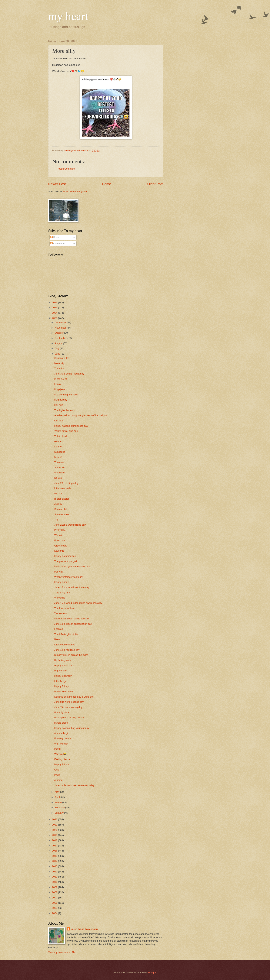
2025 (55, 308)
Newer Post (57, 184)
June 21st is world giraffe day (70, 525)
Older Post (155, 184)
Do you (58, 478)
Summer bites (62, 509)
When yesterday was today (69, 577)
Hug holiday (61, 400)
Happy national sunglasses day (71, 426)
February (60, 808)
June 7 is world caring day (68, 707)
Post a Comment (66, 169)
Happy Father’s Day (65, 556)
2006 (55, 903)
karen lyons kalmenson (84, 929)
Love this (59, 551)
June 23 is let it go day (66, 483)
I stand (58, 447)
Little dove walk (63, 488)
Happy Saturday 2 (64, 665)
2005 (55, 908)
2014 (55, 861)
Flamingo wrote (63, 738)
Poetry (58, 749)
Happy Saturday (63, 676)
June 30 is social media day (69, 374)
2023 (55, 318)
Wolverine (60, 598)
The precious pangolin (66, 561)
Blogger (152, 973)
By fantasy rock (63, 660)
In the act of (61, 379)
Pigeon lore (60, 671)
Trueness (59, 462)
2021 (55, 825)
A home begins (62, 733)
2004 (55, 913)
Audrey (58, 504)
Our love (59, 421)
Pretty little (60, 530)
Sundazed (60, 452)
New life (59, 457)
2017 (55, 846)
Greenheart (60, 546)
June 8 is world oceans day (69, 702)
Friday (58, 384)
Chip (57, 770)
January (60, 813)
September (61, 338)
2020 (55, 830)
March (59, 802)
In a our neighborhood (66, 395)
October (60, 333)
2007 (55, 898)
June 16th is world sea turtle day (72, 587)
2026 (55, 302)
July (57, 348)
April (58, 797)
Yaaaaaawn (61, 613)
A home (58, 780)
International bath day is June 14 (72, 619)
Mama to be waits (64, 691)
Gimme (58, 441)
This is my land (62, 593)
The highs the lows (64, 410)
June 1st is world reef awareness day (74, 785)
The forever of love (64, 608)
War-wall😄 (61, 754)
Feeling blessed (63, 759)
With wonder (61, 744)
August (59, 343)
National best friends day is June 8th (74, 697)
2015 (55, 856)
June (58, 354)
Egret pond (60, 540)
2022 (55, 819)
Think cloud (61, 436)
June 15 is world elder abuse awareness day (78, 603)
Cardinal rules (62, 358)
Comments (58, 243)
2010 (55, 882)
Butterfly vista (62, 712)
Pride (57, 775)
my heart (68, 16)
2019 (55, 835)
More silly (59, 363)
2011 (55, 877)
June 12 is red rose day (67, 650)
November (61, 328)
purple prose (61, 723)
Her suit (58, 405)
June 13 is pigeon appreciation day (73, 624)
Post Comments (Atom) (76, 191)
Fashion (59, 629)
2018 (55, 840)
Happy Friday (62, 582)
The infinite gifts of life (66, 634)
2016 (55, 851)
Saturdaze (60, 467)
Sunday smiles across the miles (71, 655)
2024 (55, 313)
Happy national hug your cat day (72, 728)
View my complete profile (62, 952)
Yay (56, 519)
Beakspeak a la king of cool (69, 717)
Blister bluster (62, 499)
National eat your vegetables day (72, 566)
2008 (55, 892)
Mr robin (59, 493)
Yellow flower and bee (66, 431)
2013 (55, 866)
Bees (57, 639)
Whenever (60, 473)
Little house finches (65, 645)
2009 (55, 887)
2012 (55, 872)
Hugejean (60, 389)
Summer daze (62, 514)
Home (106, 184)
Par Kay (59, 572)
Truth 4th (59, 368)
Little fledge (61, 681)
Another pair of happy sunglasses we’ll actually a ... (82, 415)
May (58, 792)
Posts (55, 237)
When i (58, 535)
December (61, 322)
